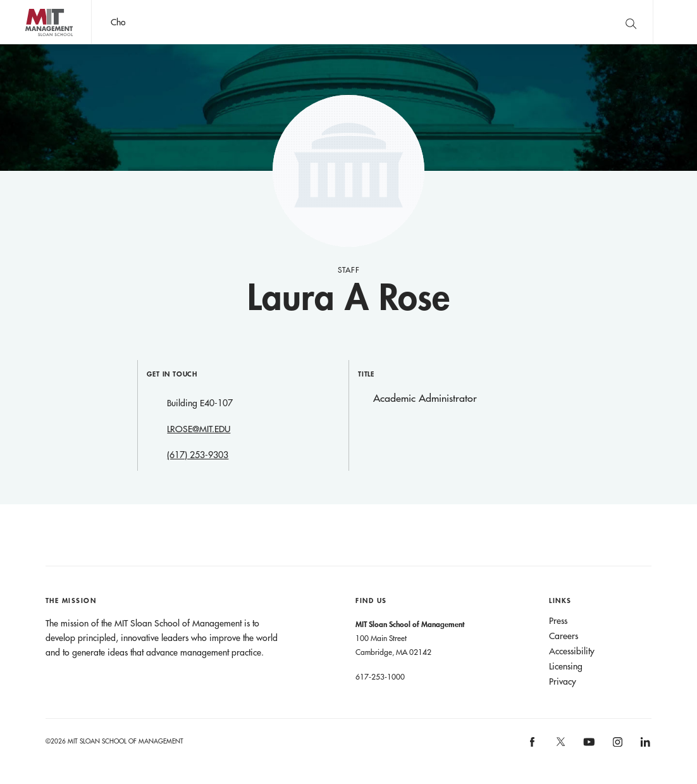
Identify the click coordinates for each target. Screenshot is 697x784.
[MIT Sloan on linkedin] (645, 746)
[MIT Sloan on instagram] (616, 746)
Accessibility (572, 651)
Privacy (563, 681)
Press (558, 621)
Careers (564, 636)
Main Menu (675, 22)
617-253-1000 (380, 676)
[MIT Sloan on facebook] (533, 746)
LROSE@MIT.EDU (199, 429)
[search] (631, 22)
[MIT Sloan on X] (560, 746)
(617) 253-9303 (198, 455)
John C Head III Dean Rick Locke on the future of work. (335, 22)
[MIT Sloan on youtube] (587, 749)
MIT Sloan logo (32, 44)
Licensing (566, 666)
